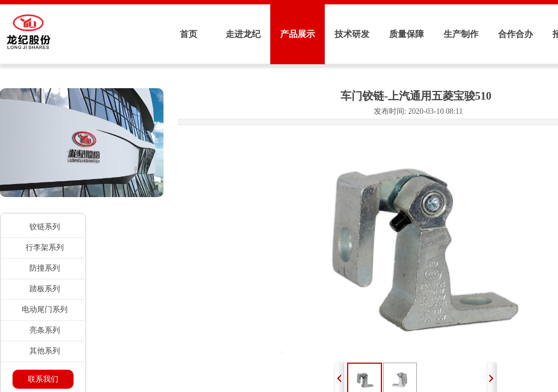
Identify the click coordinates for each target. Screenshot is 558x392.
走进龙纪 (243, 34)
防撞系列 (45, 268)
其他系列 (45, 351)
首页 (189, 34)
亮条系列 (45, 330)
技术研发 (352, 34)
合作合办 (515, 34)
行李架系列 (45, 247)
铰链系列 (45, 227)
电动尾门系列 (45, 310)
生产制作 (461, 34)
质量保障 (407, 34)
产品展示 (298, 34)
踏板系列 (45, 289)
